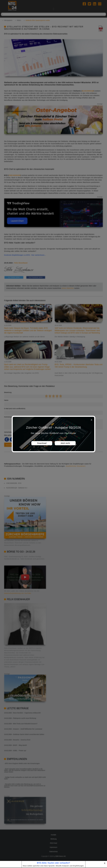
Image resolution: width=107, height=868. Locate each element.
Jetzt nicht (65, 443)
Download (42, 443)
